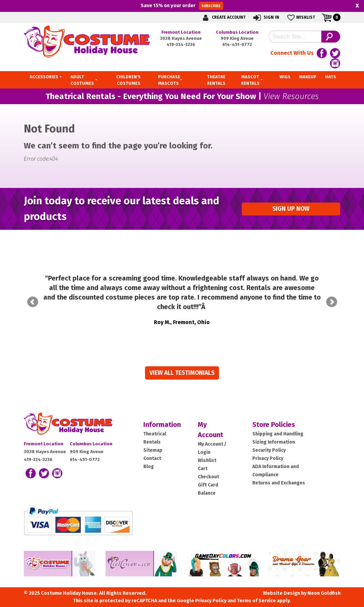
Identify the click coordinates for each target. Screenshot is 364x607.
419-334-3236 (181, 44)
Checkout (208, 477)
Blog (149, 467)
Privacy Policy (268, 458)
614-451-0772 (237, 44)
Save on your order (182, 6)
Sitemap (153, 450)
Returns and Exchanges (279, 483)
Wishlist (300, 18)
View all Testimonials (182, 373)
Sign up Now (291, 209)
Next (332, 302)
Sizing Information (274, 442)
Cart (203, 469)
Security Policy (269, 450)
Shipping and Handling (278, 434)
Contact (152, 458)
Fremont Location (181, 32)
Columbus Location (237, 32)
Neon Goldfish (324, 593)
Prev (33, 302)
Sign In (266, 18)
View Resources (291, 96)
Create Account (223, 18)
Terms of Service (256, 601)
